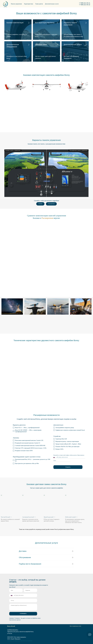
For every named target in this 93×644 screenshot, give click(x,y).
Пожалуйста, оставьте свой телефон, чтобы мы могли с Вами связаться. (69, 455)
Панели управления (16, 4)
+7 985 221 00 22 (85, 5)
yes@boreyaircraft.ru (13, 630)
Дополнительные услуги (52, 4)
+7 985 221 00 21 (85, 3)
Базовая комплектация (15, 23)
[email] (23, 600)
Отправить (68, 467)
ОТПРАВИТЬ (23, 614)
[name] (62, 461)
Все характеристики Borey (45, 23)
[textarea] (23, 607)
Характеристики (29, 4)
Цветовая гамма (41, 45)
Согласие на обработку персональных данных (20, 641)
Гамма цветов (39, 4)
